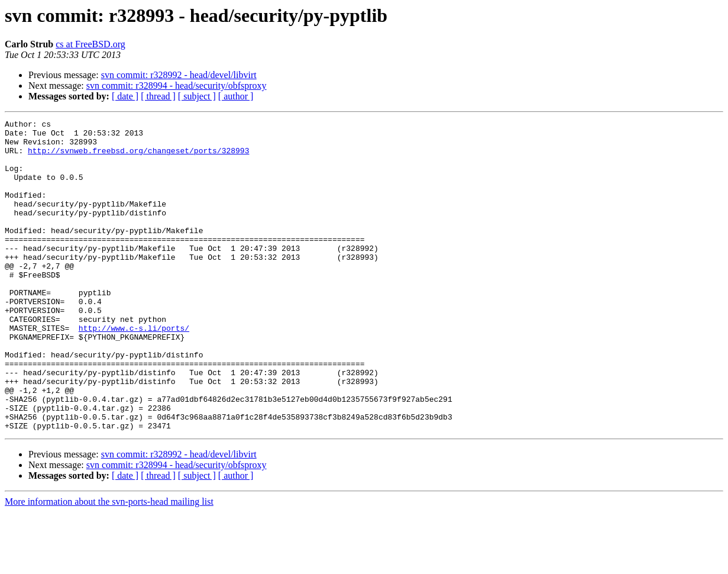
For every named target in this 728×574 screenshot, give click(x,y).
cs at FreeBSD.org (90, 44)
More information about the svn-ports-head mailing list (109, 564)
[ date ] (125, 96)
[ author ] (236, 96)
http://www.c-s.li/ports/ (134, 370)
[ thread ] (158, 96)
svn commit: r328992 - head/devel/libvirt (179, 75)
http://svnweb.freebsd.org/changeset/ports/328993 (138, 157)
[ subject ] (197, 96)
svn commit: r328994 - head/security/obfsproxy (177, 86)
